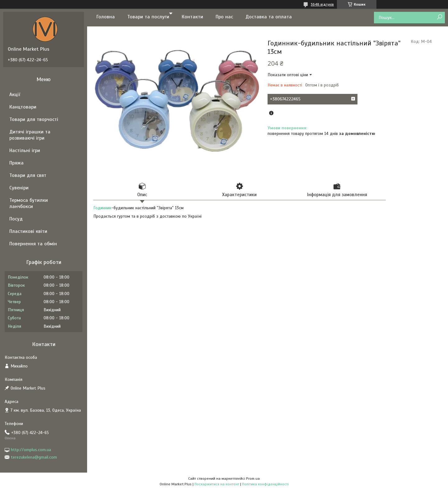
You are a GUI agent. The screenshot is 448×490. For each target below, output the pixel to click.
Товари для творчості (34, 119)
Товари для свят (28, 175)
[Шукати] (439, 17)
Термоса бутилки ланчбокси (29, 203)
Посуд (16, 219)
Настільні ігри (25, 150)
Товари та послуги (148, 17)
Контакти (192, 17)
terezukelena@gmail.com (34, 457)
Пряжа (16, 163)
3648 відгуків (322, 4)
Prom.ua (253, 478)
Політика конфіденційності (265, 484)
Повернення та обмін (33, 244)
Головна (106, 17)
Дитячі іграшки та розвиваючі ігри (30, 135)
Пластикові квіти (28, 231)
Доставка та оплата (269, 17)
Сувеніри (19, 188)
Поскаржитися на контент (217, 484)
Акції (15, 95)
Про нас (224, 17)
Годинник (102, 208)
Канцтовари (23, 107)
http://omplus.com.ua (31, 450)
